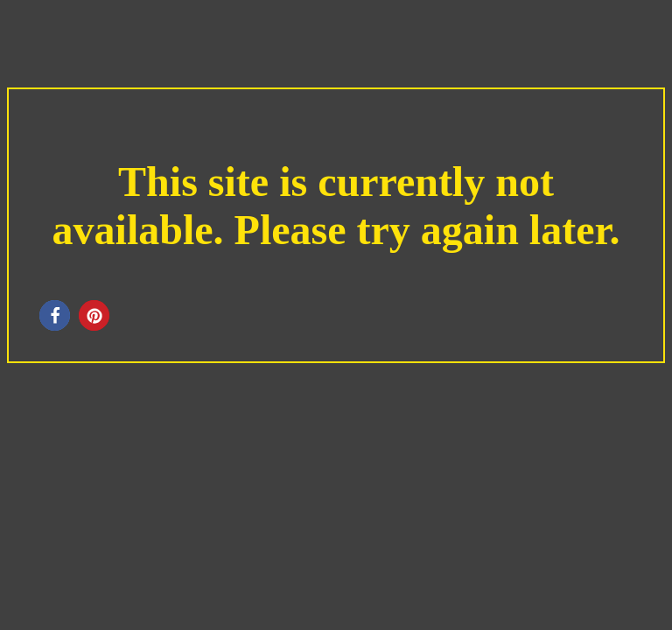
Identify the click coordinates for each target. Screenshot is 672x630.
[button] (55, 315)
